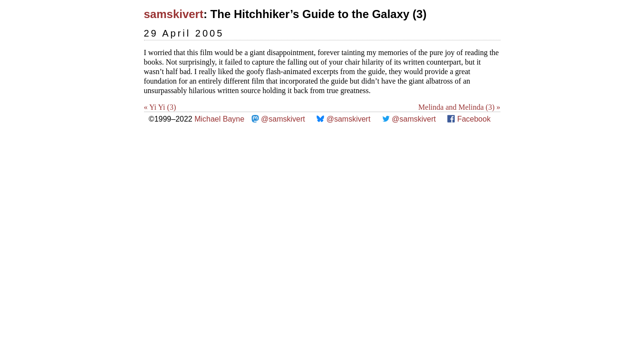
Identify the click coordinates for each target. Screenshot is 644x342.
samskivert (174, 14)
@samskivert (283, 119)
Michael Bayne (219, 119)
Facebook (474, 119)
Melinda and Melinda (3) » (459, 107)
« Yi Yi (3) (160, 107)
